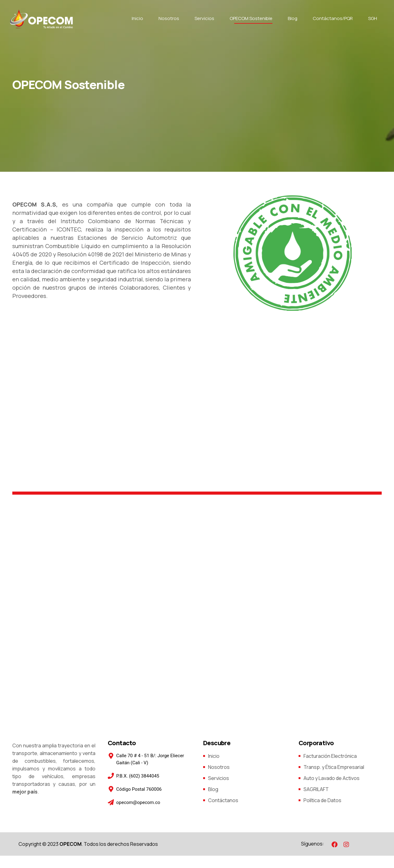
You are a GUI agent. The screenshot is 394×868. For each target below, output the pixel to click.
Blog (293, 18)
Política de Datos (322, 800)
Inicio (137, 18)
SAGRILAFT (316, 789)
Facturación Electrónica (330, 756)
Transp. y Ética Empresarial (334, 767)
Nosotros (169, 18)
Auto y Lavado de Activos (332, 778)
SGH (373, 18)
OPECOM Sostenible (251, 18)
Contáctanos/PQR (333, 18)
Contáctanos (223, 800)
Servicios (204, 18)
